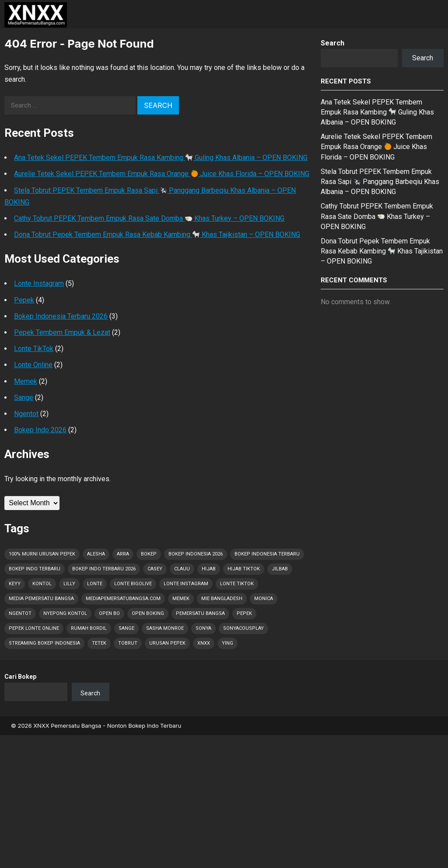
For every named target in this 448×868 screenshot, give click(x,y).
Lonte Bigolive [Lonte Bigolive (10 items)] (133, 584)
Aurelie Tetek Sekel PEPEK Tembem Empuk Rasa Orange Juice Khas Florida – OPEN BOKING (162, 174)
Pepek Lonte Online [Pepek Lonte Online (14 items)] (34, 628)
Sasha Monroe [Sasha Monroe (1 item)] (165, 628)
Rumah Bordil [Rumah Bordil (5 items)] (89, 628)
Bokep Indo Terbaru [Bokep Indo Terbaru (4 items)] (35, 569)
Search (332, 43)
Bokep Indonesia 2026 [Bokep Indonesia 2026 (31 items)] (196, 554)
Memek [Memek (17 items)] (181, 599)
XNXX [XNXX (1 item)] (204, 643)
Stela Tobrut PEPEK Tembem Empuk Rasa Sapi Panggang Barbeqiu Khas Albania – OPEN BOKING (380, 182)
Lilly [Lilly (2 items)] (69, 584)
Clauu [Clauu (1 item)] (182, 569)
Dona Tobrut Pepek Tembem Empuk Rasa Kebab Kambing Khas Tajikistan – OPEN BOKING (157, 234)
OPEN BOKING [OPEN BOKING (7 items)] (148, 613)
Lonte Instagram (39, 283)
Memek (26, 381)
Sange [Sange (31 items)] (126, 628)
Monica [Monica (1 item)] (264, 599)
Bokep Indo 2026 (40, 430)
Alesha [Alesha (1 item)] (96, 554)
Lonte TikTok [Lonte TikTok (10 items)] (237, 584)
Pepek (24, 300)
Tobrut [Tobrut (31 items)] (128, 643)
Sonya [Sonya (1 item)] (203, 628)
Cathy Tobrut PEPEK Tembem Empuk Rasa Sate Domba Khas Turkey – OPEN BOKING (149, 218)
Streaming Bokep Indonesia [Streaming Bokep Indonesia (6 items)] (44, 643)
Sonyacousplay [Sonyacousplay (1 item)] (243, 628)
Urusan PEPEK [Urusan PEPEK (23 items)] (167, 643)
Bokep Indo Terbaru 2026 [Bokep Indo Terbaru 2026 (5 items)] (104, 569)
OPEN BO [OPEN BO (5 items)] (109, 613)
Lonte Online (33, 365)
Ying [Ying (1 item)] (227, 643)
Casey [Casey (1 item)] (155, 569)
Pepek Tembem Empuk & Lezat (62, 332)
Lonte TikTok (34, 349)
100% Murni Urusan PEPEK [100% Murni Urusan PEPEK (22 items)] (42, 554)
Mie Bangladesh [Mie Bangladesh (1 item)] (222, 599)
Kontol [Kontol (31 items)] (42, 584)
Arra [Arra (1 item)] (123, 554)
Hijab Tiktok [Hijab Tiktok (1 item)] (244, 569)
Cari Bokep (20, 677)
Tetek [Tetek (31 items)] (99, 643)
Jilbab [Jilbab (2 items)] (280, 569)
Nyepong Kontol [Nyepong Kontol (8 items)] (65, 613)
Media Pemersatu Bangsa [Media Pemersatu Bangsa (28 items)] (41, 599)
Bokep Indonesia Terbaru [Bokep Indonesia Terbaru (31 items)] (267, 554)
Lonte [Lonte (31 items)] (95, 584)
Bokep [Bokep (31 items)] (149, 554)
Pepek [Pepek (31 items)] (244, 613)
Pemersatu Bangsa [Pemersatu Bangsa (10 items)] (200, 613)
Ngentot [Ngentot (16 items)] (20, 613)
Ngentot (26, 414)
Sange (24, 398)
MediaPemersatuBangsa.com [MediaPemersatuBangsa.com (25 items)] (123, 599)
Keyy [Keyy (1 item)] (15, 584)
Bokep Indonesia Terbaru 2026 (61, 316)
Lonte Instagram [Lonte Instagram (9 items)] (186, 584)
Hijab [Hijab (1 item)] (209, 569)
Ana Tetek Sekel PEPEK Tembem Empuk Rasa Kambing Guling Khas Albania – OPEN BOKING (161, 158)
